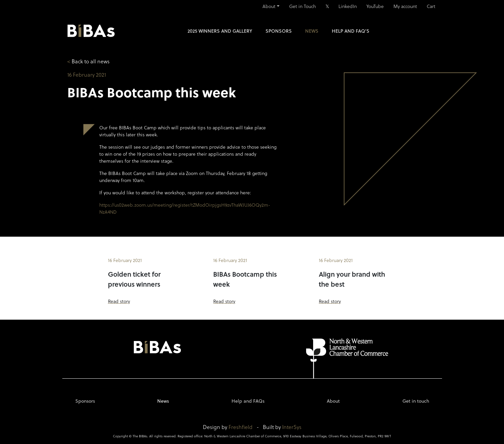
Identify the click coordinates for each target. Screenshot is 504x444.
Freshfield (241, 427)
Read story (119, 301)
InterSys (292, 427)
